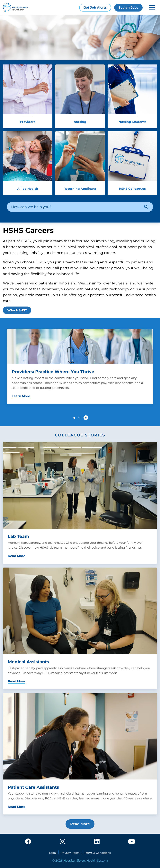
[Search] (146, 207)
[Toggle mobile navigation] (152, 8)
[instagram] (63, 842)
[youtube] (132, 842)
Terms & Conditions (97, 853)
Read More (80, 824)
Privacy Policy (70, 853)
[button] (74, 418)
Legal (53, 853)
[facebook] (28, 842)
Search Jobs (128, 8)
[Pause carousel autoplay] (86, 418)
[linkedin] (97, 842)
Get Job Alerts (95, 8)
